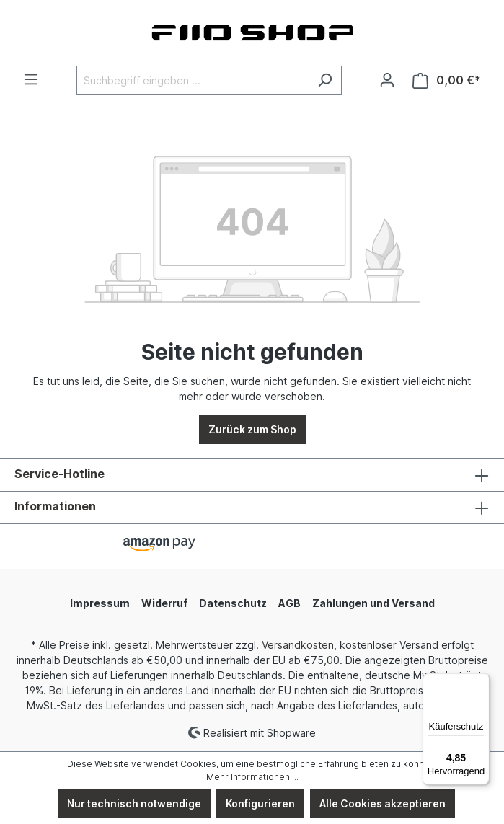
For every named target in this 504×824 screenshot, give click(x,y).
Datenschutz (233, 603)
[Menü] (31, 79)
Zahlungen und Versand (373, 603)
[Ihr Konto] (387, 80)
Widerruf (164, 603)
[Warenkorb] (447, 80)
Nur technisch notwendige (134, 803)
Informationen (55, 506)
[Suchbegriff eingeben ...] (193, 80)
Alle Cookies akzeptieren (383, 803)
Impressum (100, 603)
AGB (289, 603)
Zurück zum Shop (252, 429)
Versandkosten (298, 645)
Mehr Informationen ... (252, 777)
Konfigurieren (260, 803)
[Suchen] (325, 80)
